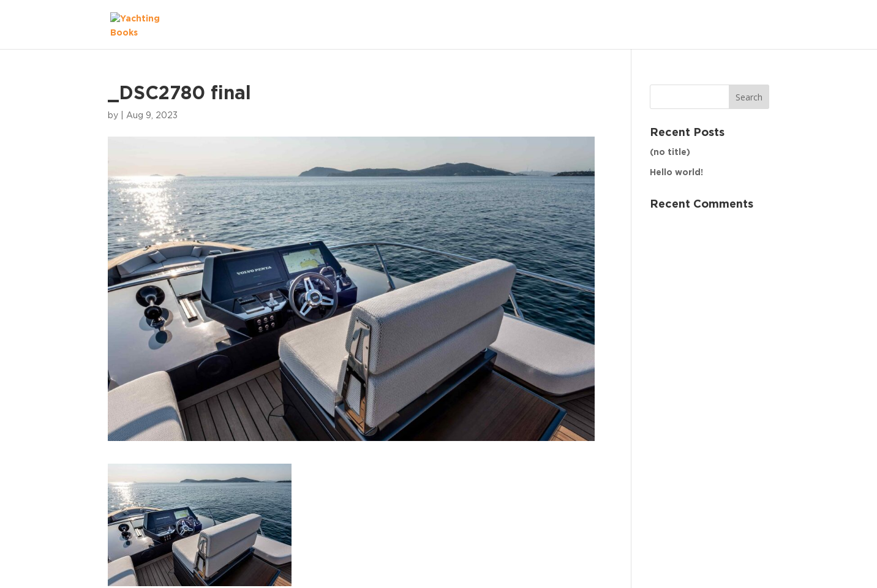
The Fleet (736, 24)
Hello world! (676, 173)
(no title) (670, 153)
